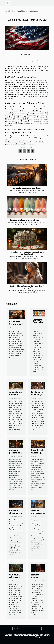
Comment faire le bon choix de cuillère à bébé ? (27, 220)
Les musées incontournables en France (27, 188)
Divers (13, 11)
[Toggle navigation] (8, 3)
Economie (9, 635)
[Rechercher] (25, 628)
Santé (28, 635)
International (20, 635)
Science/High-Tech (37, 636)
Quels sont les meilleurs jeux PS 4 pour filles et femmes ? (27, 287)
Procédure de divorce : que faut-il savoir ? (38, 453)
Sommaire (27, 55)
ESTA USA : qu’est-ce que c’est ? (26, 57)
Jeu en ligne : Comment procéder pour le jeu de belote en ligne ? (27, 253)
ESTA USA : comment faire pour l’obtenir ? (26, 59)
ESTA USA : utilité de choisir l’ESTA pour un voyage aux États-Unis (26, 61)
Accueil (7, 11)
